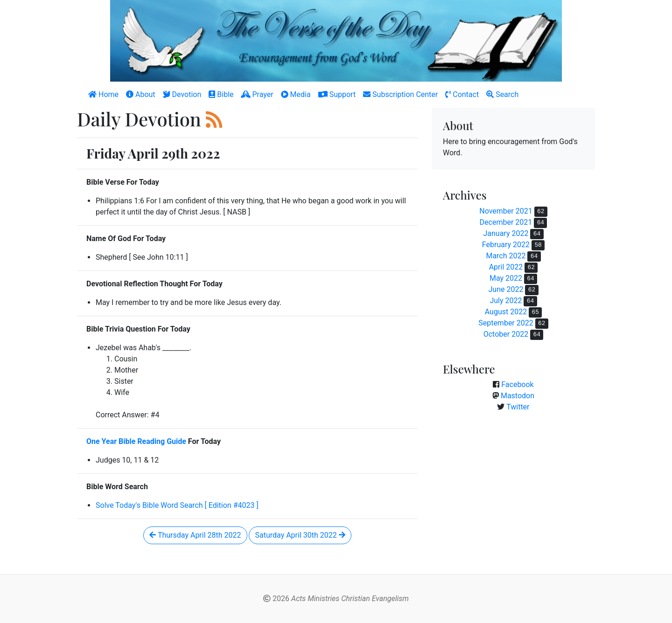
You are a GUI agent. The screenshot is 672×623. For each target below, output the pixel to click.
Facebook (517, 384)
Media (296, 94)
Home (103, 94)
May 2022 (506, 278)
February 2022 (506, 245)
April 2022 (506, 267)
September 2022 (506, 323)
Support (337, 94)
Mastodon (518, 396)
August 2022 (506, 312)
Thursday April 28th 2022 (195, 535)
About (141, 94)
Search (502, 94)
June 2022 (506, 289)
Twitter (518, 407)
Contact (462, 94)
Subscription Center (400, 94)
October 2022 (506, 334)
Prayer (257, 94)
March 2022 (506, 256)
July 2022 (506, 301)
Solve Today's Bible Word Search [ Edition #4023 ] (177, 505)
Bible (221, 94)
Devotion (182, 94)
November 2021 (506, 211)
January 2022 (506, 233)
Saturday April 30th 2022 (300, 535)
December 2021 (506, 222)
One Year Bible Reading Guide (136, 441)
